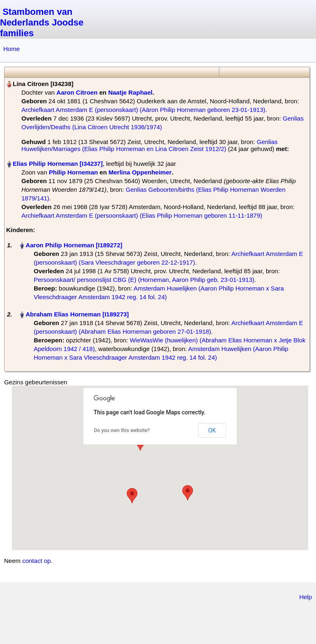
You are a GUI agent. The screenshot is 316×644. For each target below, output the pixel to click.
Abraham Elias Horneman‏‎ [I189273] (77, 314)
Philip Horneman (73, 172)
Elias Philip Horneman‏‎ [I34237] (58, 164)
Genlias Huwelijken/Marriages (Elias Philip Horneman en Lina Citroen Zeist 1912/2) (150, 145)
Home (12, 49)
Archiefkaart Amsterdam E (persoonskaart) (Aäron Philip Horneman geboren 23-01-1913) (143, 110)
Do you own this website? (122, 430)
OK (212, 430)
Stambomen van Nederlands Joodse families (42, 22)
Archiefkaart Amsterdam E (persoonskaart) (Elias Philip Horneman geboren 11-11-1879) (142, 215)
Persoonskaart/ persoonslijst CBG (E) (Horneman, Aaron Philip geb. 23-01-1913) (144, 280)
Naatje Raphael (130, 92)
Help (306, 597)
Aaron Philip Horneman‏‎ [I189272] (74, 245)
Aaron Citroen (77, 92)
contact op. (37, 561)
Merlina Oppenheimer (140, 172)
